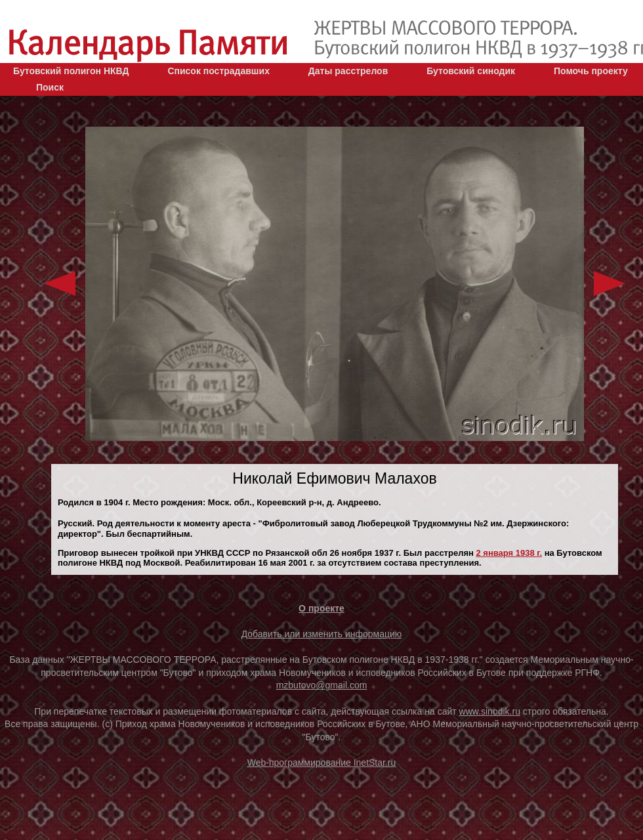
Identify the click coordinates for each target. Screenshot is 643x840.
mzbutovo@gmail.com (322, 685)
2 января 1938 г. (509, 553)
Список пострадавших (218, 71)
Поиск (50, 87)
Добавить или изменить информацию (322, 634)
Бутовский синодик (471, 71)
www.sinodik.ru (490, 711)
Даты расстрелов (348, 71)
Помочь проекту (591, 71)
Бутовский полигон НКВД (71, 71)
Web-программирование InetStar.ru (322, 763)
